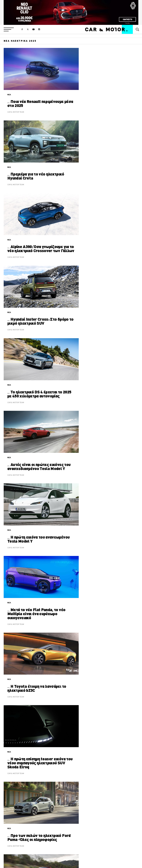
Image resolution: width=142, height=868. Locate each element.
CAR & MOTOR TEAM (16, 112)
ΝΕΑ (9, 95)
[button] (9, 29)
